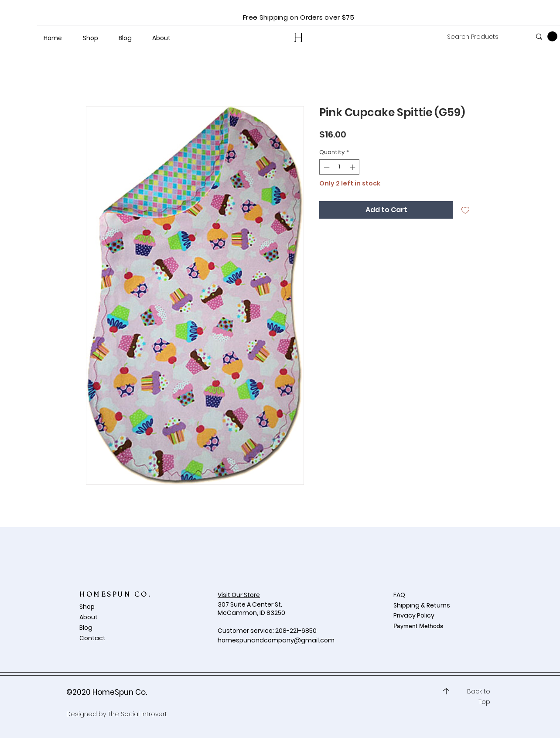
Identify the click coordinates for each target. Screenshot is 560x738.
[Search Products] (482, 37)
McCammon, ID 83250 (251, 613)
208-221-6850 (296, 631)
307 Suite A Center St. (251, 604)
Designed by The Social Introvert (117, 714)
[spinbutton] (340, 167)
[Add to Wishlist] (465, 210)
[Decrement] (326, 167)
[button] (552, 36)
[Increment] (353, 167)
